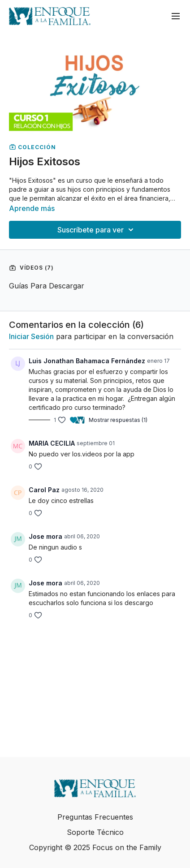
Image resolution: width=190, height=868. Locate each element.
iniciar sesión (31, 336)
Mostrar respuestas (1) (118, 420)
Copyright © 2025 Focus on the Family (95, 847)
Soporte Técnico (95, 832)
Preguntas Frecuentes (95, 817)
